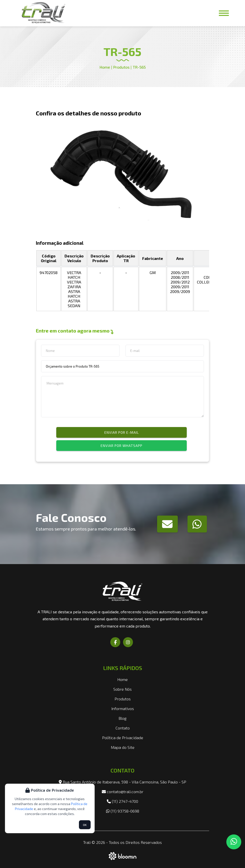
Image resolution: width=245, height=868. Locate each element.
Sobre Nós (122, 689)
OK (85, 825)
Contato (123, 728)
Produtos (121, 67)
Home (105, 67)
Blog (122, 718)
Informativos (123, 708)
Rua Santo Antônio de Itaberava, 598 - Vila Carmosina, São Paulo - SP (122, 782)
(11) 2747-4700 (122, 801)
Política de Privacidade (123, 738)
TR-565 (139, 67)
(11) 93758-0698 (123, 811)
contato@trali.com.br (123, 792)
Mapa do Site (123, 747)
